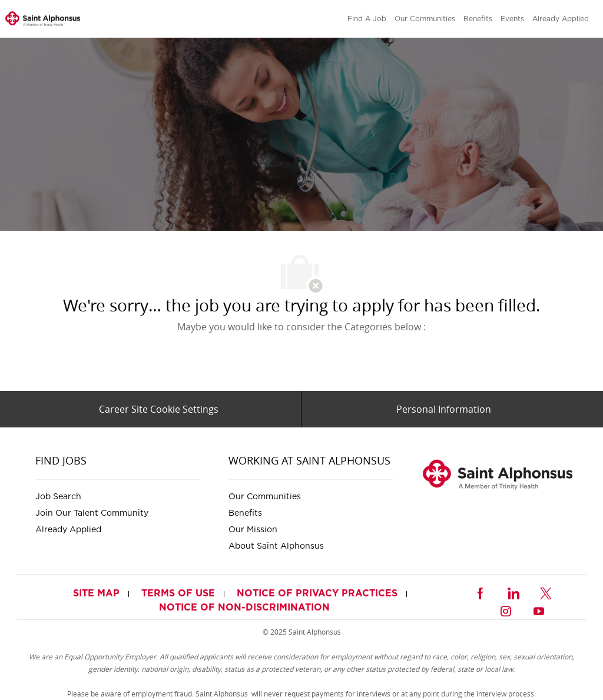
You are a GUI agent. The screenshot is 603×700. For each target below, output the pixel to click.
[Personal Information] (444, 409)
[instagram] (506, 610)
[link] (43, 20)
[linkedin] (513, 591)
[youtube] (539, 610)
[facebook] (480, 591)
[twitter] (546, 591)
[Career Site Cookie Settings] (159, 409)
